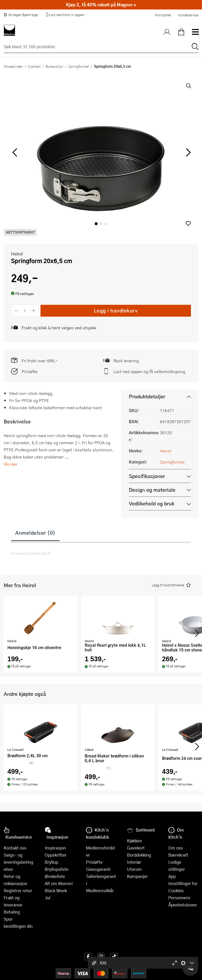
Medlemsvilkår (100, 890)
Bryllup (51, 862)
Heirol (17, 254)
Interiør (134, 862)
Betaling (12, 912)
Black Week (56, 890)
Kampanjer (137, 876)
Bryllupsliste (57, 869)
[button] (188, 223)
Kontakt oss (15, 848)
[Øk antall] (34, 311)
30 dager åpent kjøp (21, 15)
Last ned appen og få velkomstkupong (149, 371)
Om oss (176, 848)
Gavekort (136, 848)
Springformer (79, 66)
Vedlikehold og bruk (152, 503)
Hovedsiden (13, 66)
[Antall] (25, 311)
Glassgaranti (98, 869)
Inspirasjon (55, 848)
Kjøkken (34, 66)
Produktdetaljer (147, 396)
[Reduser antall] (16, 311)
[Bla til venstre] (15, 152)
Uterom (134, 869)
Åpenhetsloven (183, 905)
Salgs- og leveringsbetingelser (18, 862)
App (172, 876)
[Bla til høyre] (187, 152)
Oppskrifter (56, 855)
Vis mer (11, 464)
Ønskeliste (55, 876)
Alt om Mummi (59, 883)
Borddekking (139, 855)
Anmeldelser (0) (35, 533)
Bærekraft (178, 855)
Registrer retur (18, 890)
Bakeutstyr (54, 66)
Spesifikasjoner (147, 476)
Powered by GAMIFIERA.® (31, 553)
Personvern (179, 898)
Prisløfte (30, 371)
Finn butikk (163, 15)
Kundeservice (188, 15)
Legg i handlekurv (116, 310)
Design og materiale (152, 490)
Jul (47, 898)
